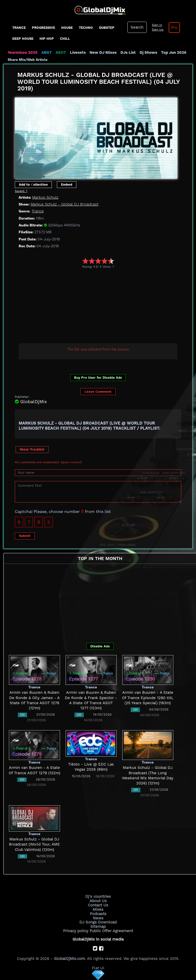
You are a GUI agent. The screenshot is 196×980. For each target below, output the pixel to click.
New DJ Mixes (103, 52)
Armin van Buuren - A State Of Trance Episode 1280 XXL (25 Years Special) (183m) (148, 698)
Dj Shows (148, 52)
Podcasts (98, 914)
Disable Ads (100, 646)
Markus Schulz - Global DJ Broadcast (65, 204)
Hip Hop (47, 39)
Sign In (157, 25)
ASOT (61, 52)
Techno (86, 28)
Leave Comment (98, 392)
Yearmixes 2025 (23, 52)
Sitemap (98, 927)
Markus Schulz (45, 197)
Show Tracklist (32, 449)
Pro (174, 28)
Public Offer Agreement (111, 931)
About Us (98, 901)
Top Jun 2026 (174, 52)
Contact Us (98, 905)
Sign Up (158, 30)
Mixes (98, 909)
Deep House (23, 39)
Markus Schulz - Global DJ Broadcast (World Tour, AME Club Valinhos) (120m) (34, 844)
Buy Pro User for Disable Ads (98, 378)
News (98, 918)
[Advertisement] (105, 307)
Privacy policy (76, 931)
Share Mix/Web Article (28, 60)
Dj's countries (98, 896)
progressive (44, 28)
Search (137, 27)
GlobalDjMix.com (69, 959)
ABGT (47, 52)
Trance (19, 28)
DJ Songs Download (98, 922)
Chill (65, 39)
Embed (67, 185)
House (67, 28)
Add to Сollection (33, 185)
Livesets (78, 52)
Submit (25, 536)
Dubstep (107, 28)
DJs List (128, 52)
